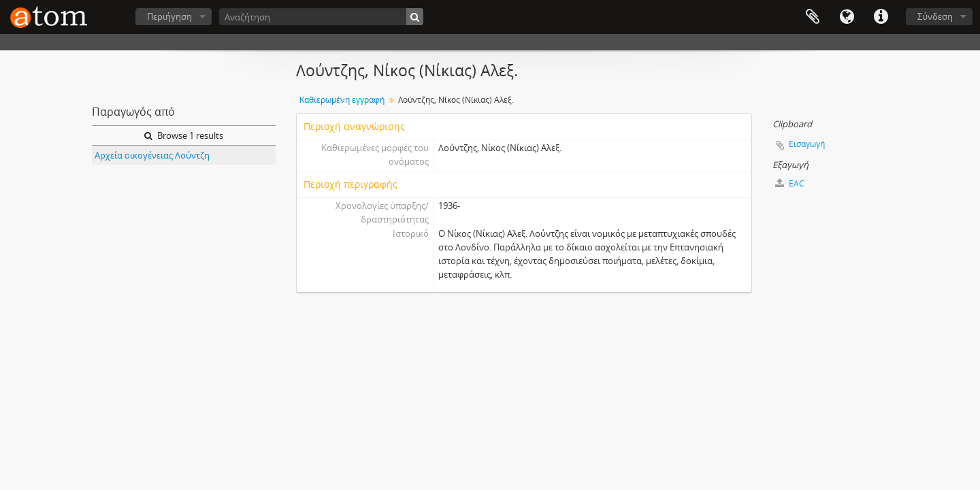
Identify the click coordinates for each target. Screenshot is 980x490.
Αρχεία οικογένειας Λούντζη (152, 155)
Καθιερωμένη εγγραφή (342, 100)
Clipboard (813, 17)
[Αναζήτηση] (321, 17)
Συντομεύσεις (881, 17)
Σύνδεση (935, 16)
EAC (790, 183)
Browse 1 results (184, 135)
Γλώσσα (847, 17)
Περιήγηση (169, 16)
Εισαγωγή (807, 144)
